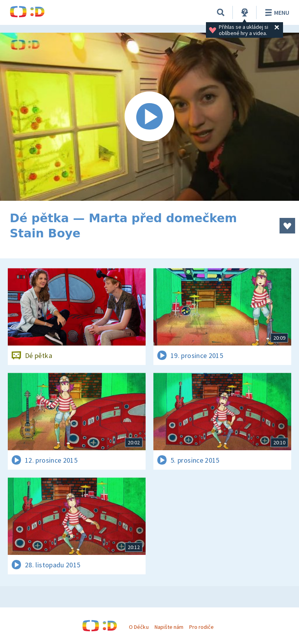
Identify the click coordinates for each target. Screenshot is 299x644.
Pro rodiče (201, 627)
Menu (276, 12)
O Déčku (139, 627)
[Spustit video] (149, 117)
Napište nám (169, 627)
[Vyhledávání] (221, 12)
